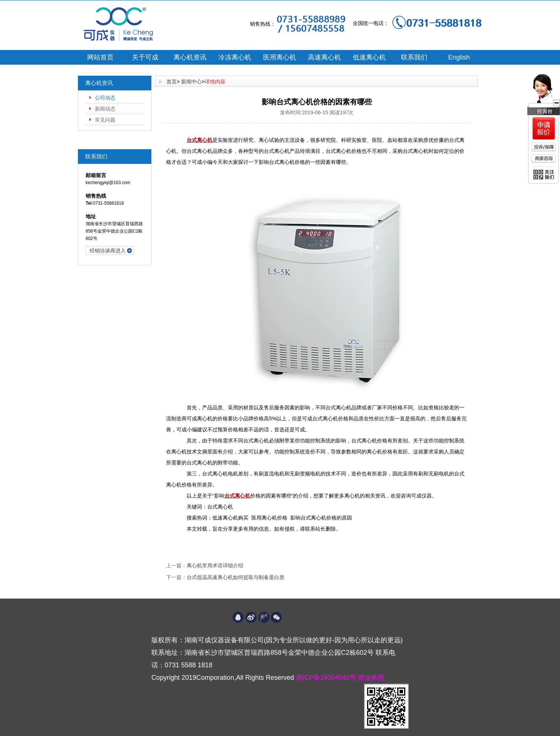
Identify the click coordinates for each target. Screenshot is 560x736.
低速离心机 (369, 57)
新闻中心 (191, 82)
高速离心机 (324, 57)
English (459, 57)
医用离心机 (280, 57)
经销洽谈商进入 (108, 251)
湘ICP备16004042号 (327, 678)
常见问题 (105, 120)
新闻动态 (105, 109)
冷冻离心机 (235, 57)
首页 (172, 82)
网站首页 (100, 57)
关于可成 (145, 57)
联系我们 (414, 57)
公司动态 (105, 98)
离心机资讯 (190, 57)
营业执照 (371, 678)
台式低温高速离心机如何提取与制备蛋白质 (236, 577)
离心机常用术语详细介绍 (215, 566)
